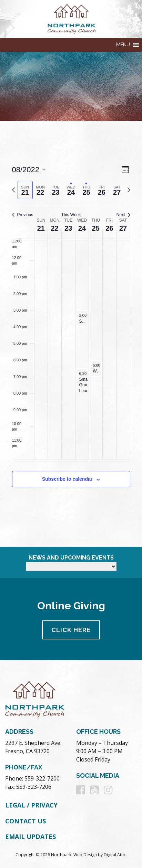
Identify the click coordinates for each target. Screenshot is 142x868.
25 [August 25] (96, 228)
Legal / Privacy (31, 805)
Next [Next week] (123, 215)
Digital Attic (115, 855)
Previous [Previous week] (23, 215)
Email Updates (31, 837)
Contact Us (26, 821)
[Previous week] (13, 190)
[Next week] (129, 190)
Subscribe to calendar (67, 479)
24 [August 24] (82, 228)
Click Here (71, 630)
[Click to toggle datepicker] (29, 170)
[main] (71, 334)
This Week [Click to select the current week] (71, 215)
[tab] (25, 190)
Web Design (85, 855)
